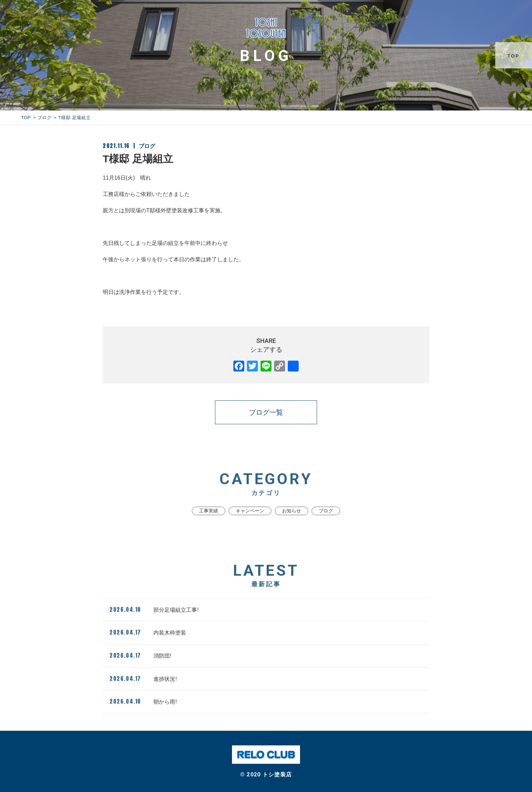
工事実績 (209, 524)
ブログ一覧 (266, 412)
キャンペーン (250, 524)
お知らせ (292, 524)
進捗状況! (143, 691)
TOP (515, 56)
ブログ (44, 118)
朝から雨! (143, 714)
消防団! (140, 668)
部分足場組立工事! (154, 622)
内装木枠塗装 (148, 645)
